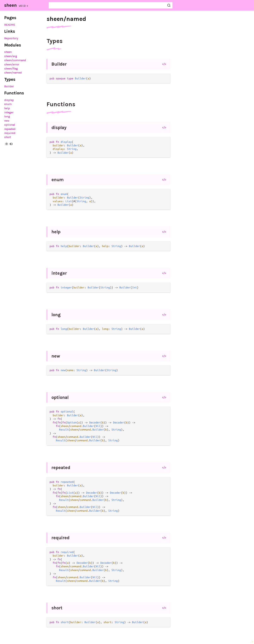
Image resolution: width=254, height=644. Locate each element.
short (8, 137)
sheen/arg (11, 56)
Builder (9, 86)
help (7, 108)
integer (9, 112)
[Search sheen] (111, 5)
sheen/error (12, 64)
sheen (10, 5)
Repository (11, 38)
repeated (10, 129)
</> (164, 64)
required (10, 133)
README (10, 25)
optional (10, 125)
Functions (61, 104)
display (9, 100)
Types (55, 41)
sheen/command (15, 60)
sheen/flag (11, 68)
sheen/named (13, 73)
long (7, 116)
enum (8, 104)
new (7, 121)
